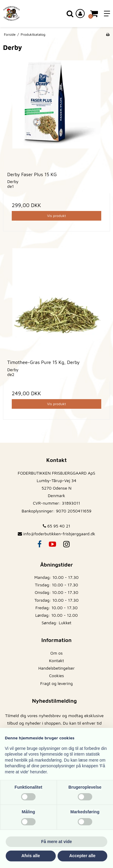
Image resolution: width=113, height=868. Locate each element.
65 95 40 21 (56, 526)
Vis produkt (56, 216)
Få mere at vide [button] (57, 842)
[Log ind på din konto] (80, 14)
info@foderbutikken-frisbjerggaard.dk (59, 534)
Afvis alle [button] (31, 856)
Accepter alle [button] (82, 856)
